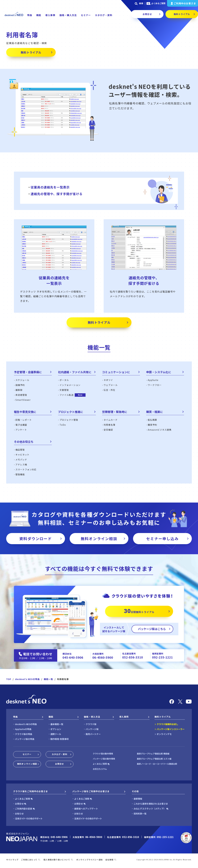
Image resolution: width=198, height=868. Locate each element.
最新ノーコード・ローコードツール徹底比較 (157, 764)
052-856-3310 (132, 657)
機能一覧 (48, 679)
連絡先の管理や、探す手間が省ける (57, 194)
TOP (9, 679)
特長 (30, 15)
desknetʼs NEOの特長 (27, 679)
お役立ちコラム (100, 769)
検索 (139, 3)
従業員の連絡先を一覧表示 (50, 187)
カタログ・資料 (104, 15)
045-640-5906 (73, 657)
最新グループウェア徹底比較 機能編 (153, 754)
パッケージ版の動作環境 (104, 759)
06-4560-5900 (103, 657)
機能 (39, 15)
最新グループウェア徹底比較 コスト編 (154, 759)
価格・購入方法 (68, 15)
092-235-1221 (162, 657)
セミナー (86, 15)
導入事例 (50, 15)
